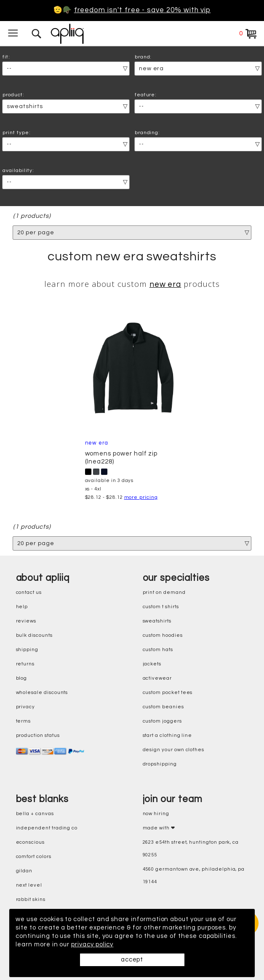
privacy (26, 707)
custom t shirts (161, 607)
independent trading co (47, 828)
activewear (157, 678)
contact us (29, 592)
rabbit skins (31, 899)
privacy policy (92, 944)
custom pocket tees (168, 693)
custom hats (158, 650)
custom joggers (162, 721)
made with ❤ (159, 828)
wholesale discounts (42, 693)
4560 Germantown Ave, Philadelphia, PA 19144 (194, 875)
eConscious (30, 842)
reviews (26, 621)
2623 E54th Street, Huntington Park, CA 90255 (191, 849)
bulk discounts (34, 635)
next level (29, 885)
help (22, 607)
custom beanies (163, 707)
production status (38, 735)
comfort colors (34, 857)
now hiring (156, 814)
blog (22, 678)
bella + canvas (35, 814)
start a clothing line (168, 735)
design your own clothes (174, 750)
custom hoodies (163, 635)
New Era (165, 285)
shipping (27, 650)
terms (24, 721)
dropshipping (160, 764)
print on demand (164, 592)
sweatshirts (157, 621)
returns (25, 664)
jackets (152, 664)
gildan (24, 871)
